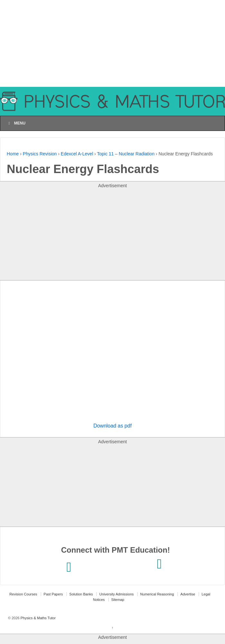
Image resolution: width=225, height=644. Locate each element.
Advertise (188, 594)
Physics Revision (40, 154)
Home (13, 154)
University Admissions (117, 594)
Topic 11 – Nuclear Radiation (126, 154)
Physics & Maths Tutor (38, 618)
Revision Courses (23, 594)
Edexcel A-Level (77, 154)
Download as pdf (112, 426)
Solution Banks (81, 594)
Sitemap (118, 600)
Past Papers (53, 594)
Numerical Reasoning (157, 594)
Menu (16, 123)
